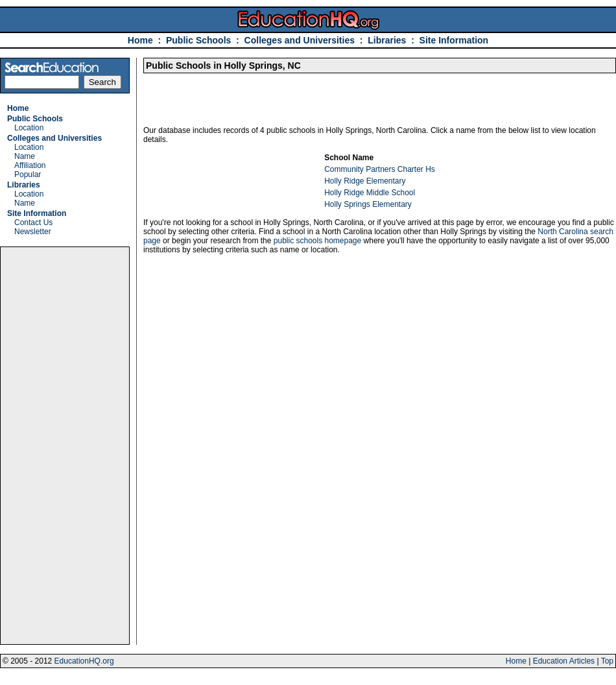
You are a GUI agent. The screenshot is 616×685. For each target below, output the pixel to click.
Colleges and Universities (300, 40)
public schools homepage (317, 241)
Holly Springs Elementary (368, 204)
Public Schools (200, 40)
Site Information (454, 40)
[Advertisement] (65, 446)
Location (29, 128)
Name (25, 156)
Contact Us (33, 222)
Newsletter (33, 232)
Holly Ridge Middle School (370, 193)
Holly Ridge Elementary (365, 181)
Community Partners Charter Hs (380, 169)
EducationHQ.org (84, 661)
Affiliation (30, 165)
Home (140, 40)
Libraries (387, 40)
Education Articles (564, 661)
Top (607, 661)
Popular (28, 174)
